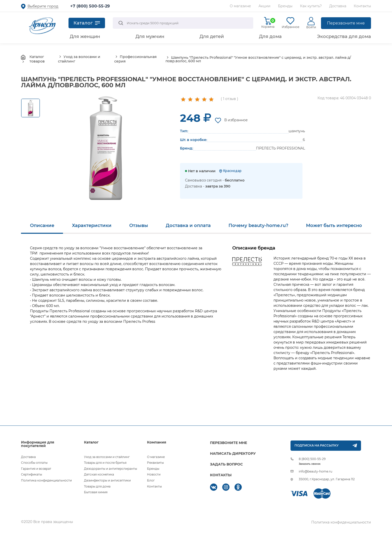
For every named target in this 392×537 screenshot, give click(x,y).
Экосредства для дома (344, 36)
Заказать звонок (310, 464)
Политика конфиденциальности (46, 480)
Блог (151, 480)
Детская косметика (99, 474)
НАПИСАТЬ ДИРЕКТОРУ (233, 453)
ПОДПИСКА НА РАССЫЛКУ (316, 445)
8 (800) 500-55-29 (312, 459)
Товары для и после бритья (105, 463)
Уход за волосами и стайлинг (107, 457)
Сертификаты (31, 474)
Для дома (270, 36)
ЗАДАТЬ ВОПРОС (226, 464)
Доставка (338, 6)
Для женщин (85, 36)
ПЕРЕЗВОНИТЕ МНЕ (228, 443)
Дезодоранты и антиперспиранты (110, 469)
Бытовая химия (96, 492)
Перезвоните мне (346, 23)
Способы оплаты (34, 463)
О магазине (240, 6)
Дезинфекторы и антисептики (107, 480)
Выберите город (43, 6)
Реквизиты (155, 463)
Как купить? (311, 6)
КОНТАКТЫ (221, 475)
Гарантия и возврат (36, 469)
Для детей (212, 36)
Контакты (362, 6)
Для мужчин (150, 36)
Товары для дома (97, 486)
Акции (264, 6)
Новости (154, 474)
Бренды (285, 6)
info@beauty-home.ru (315, 471)
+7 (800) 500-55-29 (90, 6)
